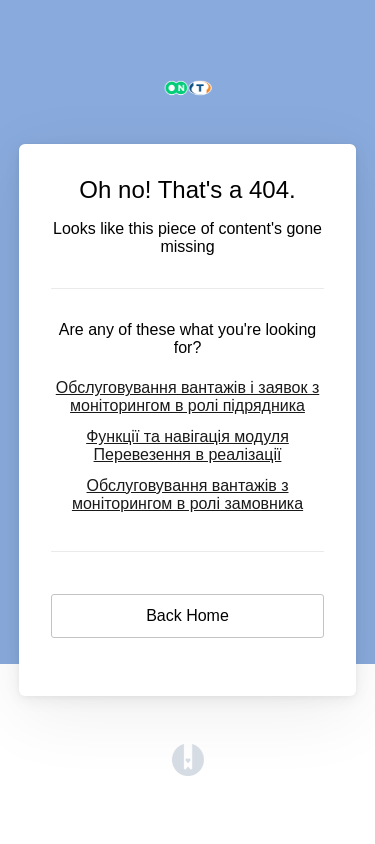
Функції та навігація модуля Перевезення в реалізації (187, 445)
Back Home (187, 615)
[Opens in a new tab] (188, 770)
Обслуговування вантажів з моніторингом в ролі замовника (187, 494)
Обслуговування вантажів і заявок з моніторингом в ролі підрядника (188, 396)
